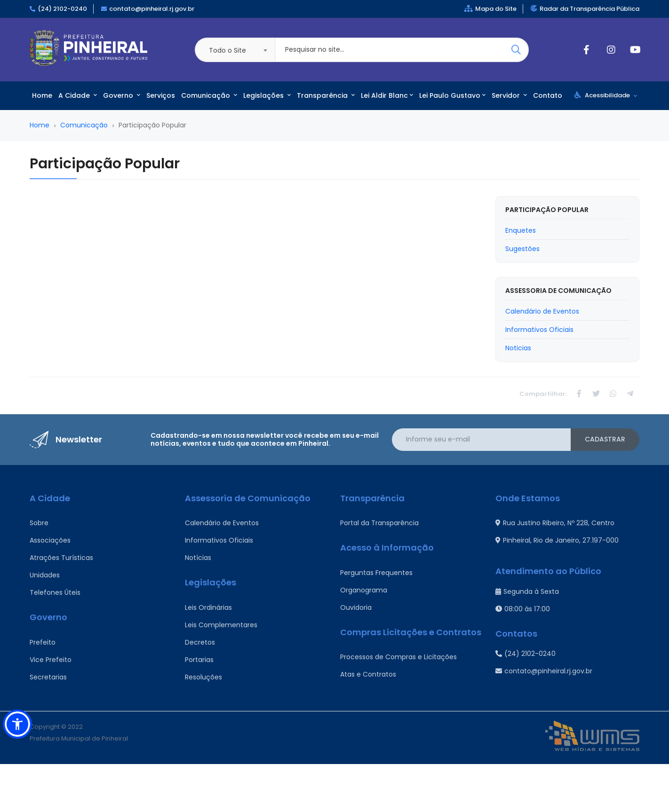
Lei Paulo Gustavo (452, 95)
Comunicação (209, 95)
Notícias (198, 558)
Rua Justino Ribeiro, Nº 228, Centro (555, 523)
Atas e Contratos (368, 674)
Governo (122, 95)
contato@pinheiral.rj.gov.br (152, 9)
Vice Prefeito (51, 660)
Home (42, 95)
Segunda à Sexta (527, 591)
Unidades (45, 575)
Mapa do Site (490, 9)
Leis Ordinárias (208, 607)
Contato (548, 95)
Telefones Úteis (55, 592)
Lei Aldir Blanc (387, 95)
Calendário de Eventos (222, 523)
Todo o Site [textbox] (227, 50)
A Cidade (78, 95)
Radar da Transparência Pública (585, 9)
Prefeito (43, 642)
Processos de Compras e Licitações (398, 657)
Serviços (161, 95)
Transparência (326, 95)
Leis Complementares (221, 625)
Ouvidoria (356, 607)
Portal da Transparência (379, 523)
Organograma (364, 590)
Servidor (509, 95)
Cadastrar (605, 439)
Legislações (267, 95)
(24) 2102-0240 (62, 9)
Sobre (39, 523)
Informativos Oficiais (219, 540)
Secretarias (48, 677)
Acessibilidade (606, 95)
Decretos (200, 642)
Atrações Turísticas (61, 558)
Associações (50, 540)
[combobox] (235, 50)
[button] (17, 724)
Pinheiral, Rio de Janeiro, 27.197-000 (557, 540)
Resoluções (203, 677)
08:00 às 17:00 (523, 609)
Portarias (199, 660)
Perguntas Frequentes (376, 573)
